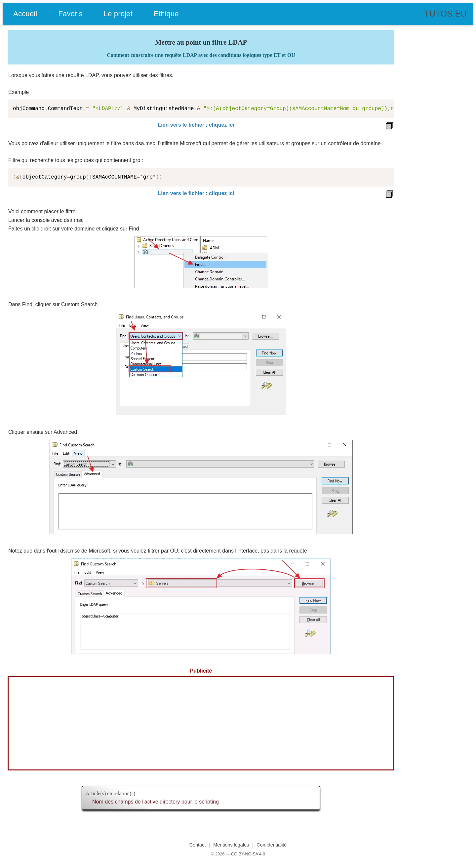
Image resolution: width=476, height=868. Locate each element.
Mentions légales (231, 845)
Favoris (70, 14)
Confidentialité (272, 845)
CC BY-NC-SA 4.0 (248, 854)
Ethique (166, 14)
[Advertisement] (201, 723)
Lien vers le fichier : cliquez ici (196, 125)
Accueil (25, 14)
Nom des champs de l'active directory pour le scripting (156, 802)
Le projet (118, 14)
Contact (198, 845)
